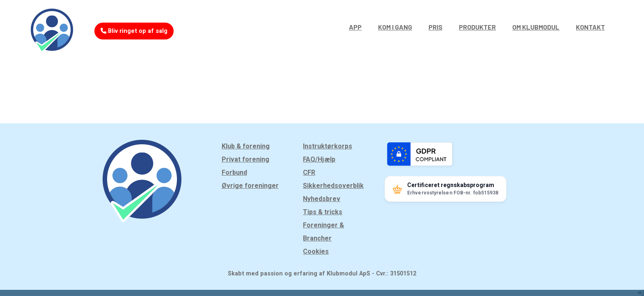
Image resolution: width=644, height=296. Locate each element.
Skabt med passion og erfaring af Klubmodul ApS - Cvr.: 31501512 (322, 274)
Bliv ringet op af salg (134, 31)
